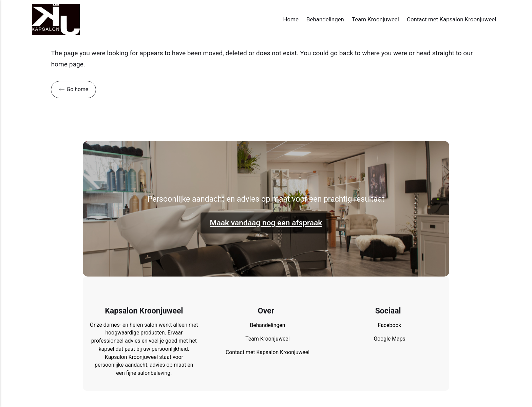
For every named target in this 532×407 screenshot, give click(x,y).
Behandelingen (325, 19)
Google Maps (389, 339)
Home (291, 19)
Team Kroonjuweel (375, 19)
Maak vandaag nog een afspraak (266, 223)
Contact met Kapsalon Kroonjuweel (451, 19)
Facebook (390, 325)
